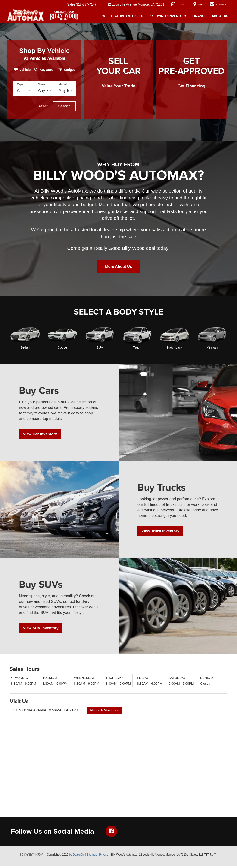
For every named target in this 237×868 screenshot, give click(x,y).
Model (63, 84)
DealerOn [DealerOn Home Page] (79, 856)
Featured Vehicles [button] (127, 16)
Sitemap (92, 856)
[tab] (22, 70)
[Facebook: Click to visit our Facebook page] (111, 833)
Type (20, 84)
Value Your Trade (118, 86)
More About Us (118, 268)
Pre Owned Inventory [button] (168, 16)
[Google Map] (118, 764)
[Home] (104, 16)
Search (64, 106)
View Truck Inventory (162, 533)
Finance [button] (199, 16)
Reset (43, 106)
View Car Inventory (42, 436)
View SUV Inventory (42, 630)
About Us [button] (220, 16)
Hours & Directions (105, 712)
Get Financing (191, 86)
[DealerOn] (32, 856)
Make (41, 84)
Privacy (104, 856)
